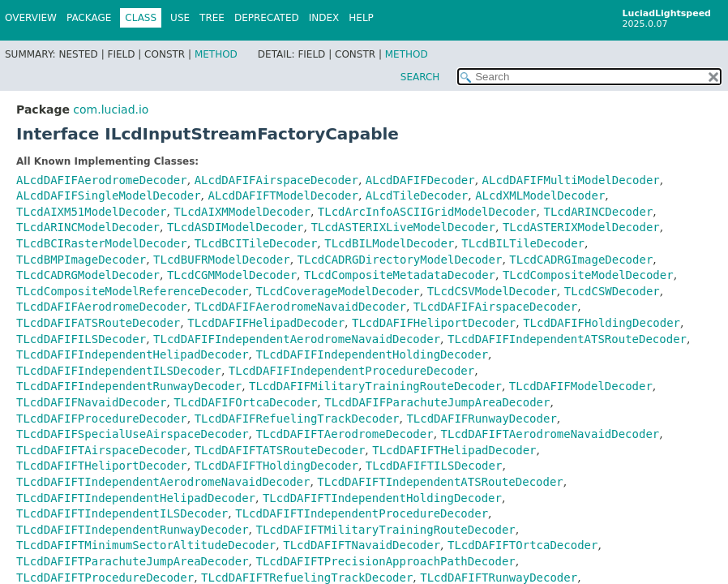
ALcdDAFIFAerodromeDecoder (102, 180)
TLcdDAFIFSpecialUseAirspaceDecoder (133, 434)
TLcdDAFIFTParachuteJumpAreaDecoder (133, 561)
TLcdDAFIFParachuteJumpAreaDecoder (437, 402)
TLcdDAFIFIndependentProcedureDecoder (351, 371)
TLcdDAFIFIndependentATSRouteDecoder (567, 339)
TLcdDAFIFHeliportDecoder (434, 323)
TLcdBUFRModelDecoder (222, 260)
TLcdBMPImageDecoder (81, 260)
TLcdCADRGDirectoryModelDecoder (400, 260)
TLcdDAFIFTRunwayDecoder (499, 578)
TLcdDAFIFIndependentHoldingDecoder (372, 354)
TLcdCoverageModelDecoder (337, 291)
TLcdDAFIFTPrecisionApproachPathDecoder (385, 561)
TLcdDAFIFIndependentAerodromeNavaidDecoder (297, 339)
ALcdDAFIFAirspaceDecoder (276, 180)
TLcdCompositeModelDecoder (588, 275)
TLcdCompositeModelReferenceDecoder (133, 291)
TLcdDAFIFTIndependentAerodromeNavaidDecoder (163, 482)
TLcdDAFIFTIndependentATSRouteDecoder (440, 482)
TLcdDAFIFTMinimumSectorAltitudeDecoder (146, 545)
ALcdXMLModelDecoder (540, 195)
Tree (212, 18)
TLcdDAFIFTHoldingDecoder (276, 466)
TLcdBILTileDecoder (523, 243)
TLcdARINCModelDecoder (88, 227)
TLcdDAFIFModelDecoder (581, 386)
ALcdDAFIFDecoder (420, 180)
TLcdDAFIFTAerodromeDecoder (344, 434)
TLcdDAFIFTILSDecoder (434, 466)
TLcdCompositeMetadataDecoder (400, 275)
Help (361, 18)
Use (180, 18)
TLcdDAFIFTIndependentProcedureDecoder (362, 513)
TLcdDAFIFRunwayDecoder (481, 419)
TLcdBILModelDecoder (389, 243)
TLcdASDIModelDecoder (236, 227)
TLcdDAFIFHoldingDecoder (602, 323)
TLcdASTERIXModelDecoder (581, 227)
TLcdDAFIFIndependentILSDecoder (119, 371)
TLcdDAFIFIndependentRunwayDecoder (129, 386)
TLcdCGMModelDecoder (232, 275)
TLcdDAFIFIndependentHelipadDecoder (133, 354)
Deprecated (267, 18)
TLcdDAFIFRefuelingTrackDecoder (297, 419)
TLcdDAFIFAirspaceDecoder (495, 307)
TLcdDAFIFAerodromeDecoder (102, 307)
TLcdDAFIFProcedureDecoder (102, 419)
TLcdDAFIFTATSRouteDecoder (280, 450)
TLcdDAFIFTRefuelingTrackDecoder (307, 578)
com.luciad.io (111, 109)
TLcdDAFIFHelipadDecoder (266, 323)
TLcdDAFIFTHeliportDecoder (102, 466)
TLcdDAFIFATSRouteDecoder (98, 323)
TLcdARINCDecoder (598, 212)
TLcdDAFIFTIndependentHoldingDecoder (382, 498)
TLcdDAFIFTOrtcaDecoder (522, 545)
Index (324, 18)
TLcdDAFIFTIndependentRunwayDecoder (133, 530)
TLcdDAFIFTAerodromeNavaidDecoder (550, 434)
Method (216, 54)
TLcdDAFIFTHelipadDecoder (454, 450)
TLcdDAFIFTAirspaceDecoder (102, 450)
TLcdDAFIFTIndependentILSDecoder (122, 513)
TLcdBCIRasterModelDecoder (102, 243)
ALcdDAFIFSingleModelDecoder (109, 195)
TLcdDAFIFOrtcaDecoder (245, 402)
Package (89, 18)
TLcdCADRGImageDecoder (581, 260)
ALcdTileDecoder (417, 195)
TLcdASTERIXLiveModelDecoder (403, 227)
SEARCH (420, 77)
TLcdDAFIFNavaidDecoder (91, 402)
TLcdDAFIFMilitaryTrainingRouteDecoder (375, 386)
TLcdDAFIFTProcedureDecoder (105, 578)
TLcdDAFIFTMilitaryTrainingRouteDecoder (385, 530)
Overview (31, 18)
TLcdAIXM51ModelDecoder (91, 212)
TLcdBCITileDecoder (256, 243)
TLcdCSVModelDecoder (492, 291)
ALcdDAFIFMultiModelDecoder (571, 180)
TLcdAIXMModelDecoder (242, 212)
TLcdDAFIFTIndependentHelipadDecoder (136, 498)
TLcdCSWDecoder (612, 291)
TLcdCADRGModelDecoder (88, 275)
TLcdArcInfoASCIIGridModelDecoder (427, 212)
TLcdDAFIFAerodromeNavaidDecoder (300, 307)
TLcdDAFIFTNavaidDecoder (362, 545)
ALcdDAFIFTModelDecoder (283, 195)
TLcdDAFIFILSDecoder (81, 339)
